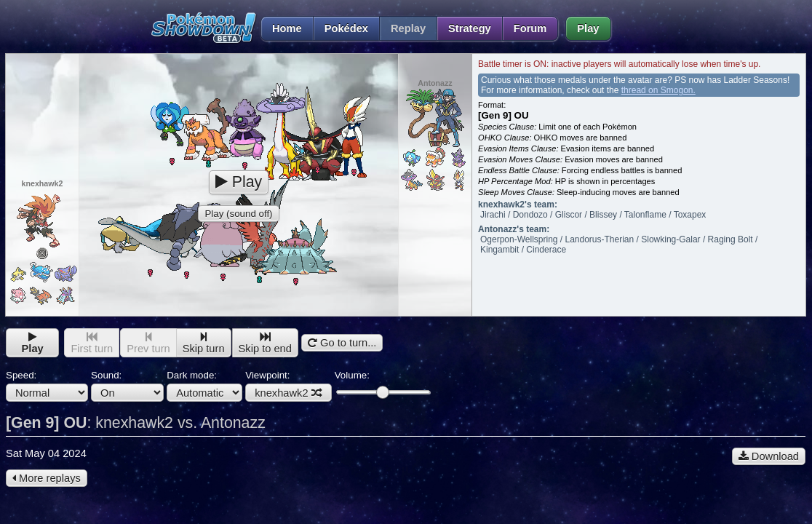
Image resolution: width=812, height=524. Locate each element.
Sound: (127, 386)
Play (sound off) (238, 214)
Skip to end (265, 343)
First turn (92, 343)
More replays (47, 478)
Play (588, 28)
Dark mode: (204, 386)
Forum (530, 28)
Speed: (47, 386)
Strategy (470, 28)
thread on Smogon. (658, 90)
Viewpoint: (288, 386)
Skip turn (204, 343)
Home (281, 28)
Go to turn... (342, 343)
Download (769, 456)
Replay (408, 28)
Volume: (382, 384)
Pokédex (346, 28)
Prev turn (148, 343)
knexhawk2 (288, 393)
